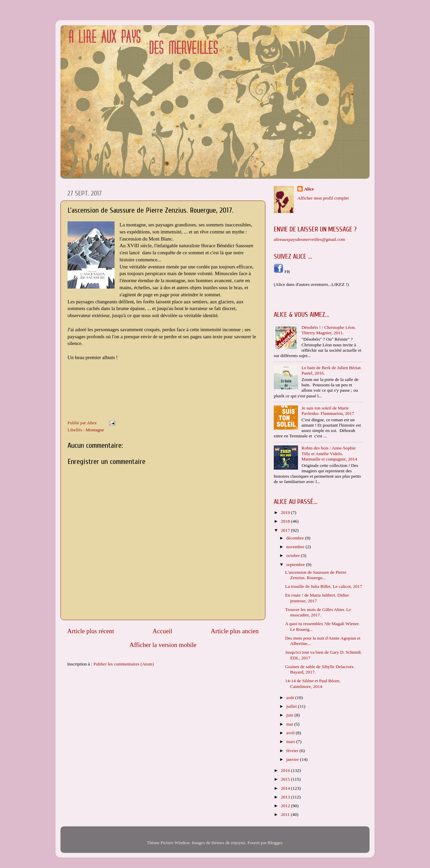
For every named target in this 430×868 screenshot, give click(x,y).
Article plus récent (91, 631)
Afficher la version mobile (163, 645)
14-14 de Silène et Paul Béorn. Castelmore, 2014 (313, 683)
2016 (286, 770)
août (291, 698)
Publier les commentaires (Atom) (124, 664)
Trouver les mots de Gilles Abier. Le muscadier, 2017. (318, 612)
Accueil (162, 631)
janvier (293, 759)
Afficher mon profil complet (323, 198)
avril (291, 733)
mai (290, 724)
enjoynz (238, 843)
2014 (286, 788)
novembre (296, 547)
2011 (286, 814)
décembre (296, 538)
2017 (286, 530)
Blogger (275, 843)
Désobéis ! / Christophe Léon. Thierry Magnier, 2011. (329, 330)
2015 (286, 779)
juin (290, 715)
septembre (296, 565)
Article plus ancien (235, 631)
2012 (286, 806)
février (293, 751)
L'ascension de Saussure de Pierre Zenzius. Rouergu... (316, 575)
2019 (286, 512)
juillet (292, 706)
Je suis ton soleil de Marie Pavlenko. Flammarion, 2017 (328, 411)
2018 (286, 521)
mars (291, 742)
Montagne (95, 430)
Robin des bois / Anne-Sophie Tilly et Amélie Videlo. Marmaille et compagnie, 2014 (329, 453)
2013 (286, 797)
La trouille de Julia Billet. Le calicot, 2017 (324, 586)
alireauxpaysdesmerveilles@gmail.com (309, 239)
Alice (309, 189)
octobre (294, 555)
